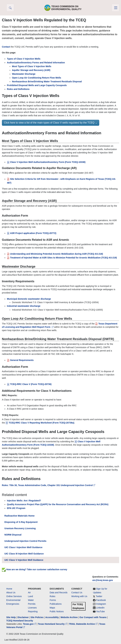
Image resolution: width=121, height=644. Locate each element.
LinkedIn (100, 608)
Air (29, 593)
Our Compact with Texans (93, 617)
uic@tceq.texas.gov (103, 580)
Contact (6, 47)
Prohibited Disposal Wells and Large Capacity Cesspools (37, 85)
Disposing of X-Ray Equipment (21, 522)
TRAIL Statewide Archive (83, 624)
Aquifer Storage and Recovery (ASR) (31, 70)
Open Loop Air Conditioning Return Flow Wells (37, 78)
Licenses (32, 608)
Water (31, 600)
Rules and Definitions (18, 89)
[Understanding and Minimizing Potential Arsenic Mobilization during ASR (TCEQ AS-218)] (55, 254)
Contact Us (77, 593)
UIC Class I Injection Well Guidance (23, 547)
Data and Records (59, 593)
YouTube (100, 611)
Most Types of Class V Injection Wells (32, 66)
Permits (32, 604)
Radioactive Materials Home (19, 516)
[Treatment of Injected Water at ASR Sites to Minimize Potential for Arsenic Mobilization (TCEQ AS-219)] (62, 258)
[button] (10, 8)
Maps (52, 608)
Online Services (14, 596)
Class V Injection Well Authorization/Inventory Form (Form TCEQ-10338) (46, 162)
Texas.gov (30, 624)
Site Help (11, 617)
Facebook (101, 600)
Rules (52, 596)
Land (30, 596)
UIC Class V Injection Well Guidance (24, 560)
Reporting (33, 611)
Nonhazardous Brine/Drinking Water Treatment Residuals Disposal (47, 82)
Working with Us (79, 596)
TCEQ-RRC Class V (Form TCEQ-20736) (29, 384)
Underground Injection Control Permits (25, 541)
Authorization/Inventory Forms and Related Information (36, 63)
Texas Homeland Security (53, 624)
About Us (11, 593)
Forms (53, 600)
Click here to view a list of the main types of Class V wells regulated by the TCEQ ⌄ (51, 123)
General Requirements (20, 360)
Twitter (99, 596)
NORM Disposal (13, 535)
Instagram (101, 604)
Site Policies (37, 617)
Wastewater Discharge (24, 74)
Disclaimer (23, 617)
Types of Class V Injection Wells (24, 59)
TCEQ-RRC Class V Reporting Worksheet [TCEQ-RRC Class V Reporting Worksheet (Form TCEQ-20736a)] (40, 423)
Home (9, 589)
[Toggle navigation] (115, 8)
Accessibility (52, 617)
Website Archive (69, 617)
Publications (56, 604)
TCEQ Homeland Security (20, 621)
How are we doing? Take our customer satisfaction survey (35, 569)
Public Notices (57, 611)
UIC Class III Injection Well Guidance (24, 554)
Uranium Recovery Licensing (20, 528)
